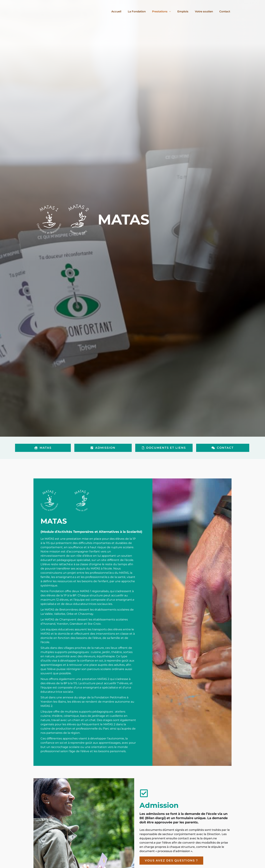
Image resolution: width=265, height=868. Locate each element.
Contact (225, 11)
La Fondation (142, 11)
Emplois (186, 11)
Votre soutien (206, 11)
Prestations (164, 11)
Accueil (123, 11)
